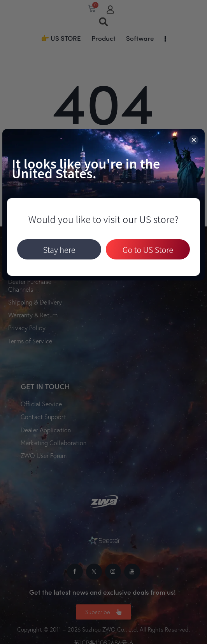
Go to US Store (148, 250)
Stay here (59, 250)
